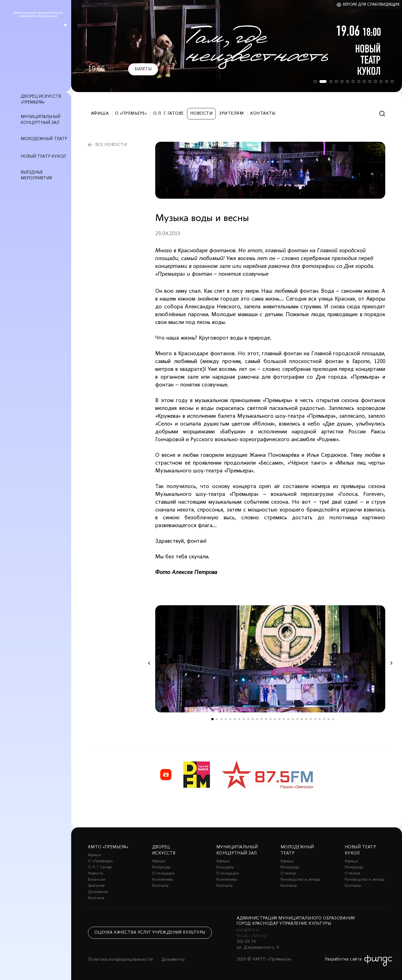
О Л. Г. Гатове (168, 114)
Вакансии (97, 880)
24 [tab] (315, 719)
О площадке (163, 874)
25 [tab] (320, 719)
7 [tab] (353, 81)
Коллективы (162, 880)
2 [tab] (322, 81)
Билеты (143, 69)
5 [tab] (342, 81)
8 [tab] (359, 81)
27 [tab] (329, 719)
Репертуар (161, 867)
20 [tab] (297, 719)
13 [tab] (387, 81)
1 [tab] (314, 81)
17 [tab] (284, 719)
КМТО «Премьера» (108, 847)
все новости (111, 145)
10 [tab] (370, 81)
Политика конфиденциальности (120, 960)
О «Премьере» (131, 114)
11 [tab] (375, 81)
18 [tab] (288, 719)
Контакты (263, 114)
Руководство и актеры (300, 880)
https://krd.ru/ (252, 936)
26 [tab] (324, 719)
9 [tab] (364, 81)
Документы (98, 892)
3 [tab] (331, 81)
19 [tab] (293, 719)
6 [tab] (348, 81)
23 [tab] (311, 719)
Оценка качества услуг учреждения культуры (150, 933)
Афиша (100, 114)
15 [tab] (275, 719)
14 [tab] (392, 81)
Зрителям (231, 114)
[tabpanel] (237, 46)
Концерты (225, 867)
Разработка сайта (343, 959)
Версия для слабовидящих (371, 5)
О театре (288, 874)
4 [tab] (336, 81)
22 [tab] (306, 719)
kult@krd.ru (248, 930)
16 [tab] (279, 719)
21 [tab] (302, 719)
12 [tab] (381, 81)
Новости (201, 114)
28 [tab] (333, 719)
